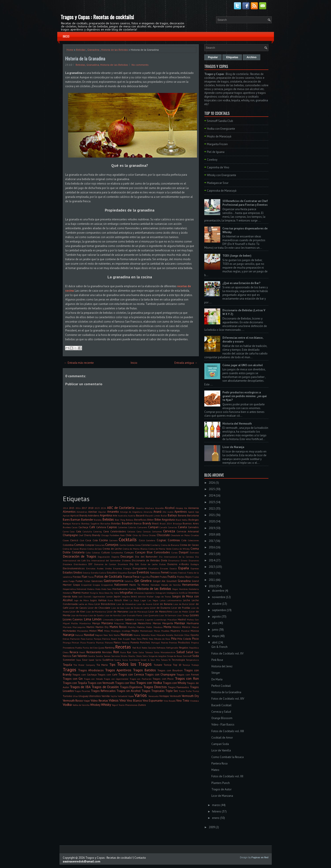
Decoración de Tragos (79, 556)
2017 (84, 508)
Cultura (105, 552)
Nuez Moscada (158, 635)
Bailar (164, 516)
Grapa (76, 585)
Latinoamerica (174, 600)
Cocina (103, 540)
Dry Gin (134, 564)
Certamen (157, 531)
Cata (79, 531)
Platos (117, 642)
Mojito (135, 631)
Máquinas (119, 623)
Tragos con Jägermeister (116, 679)
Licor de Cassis (78, 608)
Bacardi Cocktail (221, 705)
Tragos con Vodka (149, 683)
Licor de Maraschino (160, 611)
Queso (101, 648)
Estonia (86, 573)
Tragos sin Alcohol (129, 691)
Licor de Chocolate (99, 608)
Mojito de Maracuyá (219, 136)
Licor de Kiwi (77, 611)
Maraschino (144, 623)
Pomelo (135, 642)
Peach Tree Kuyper (121, 639)
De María (217, 679)
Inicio (66, 36)
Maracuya (131, 623)
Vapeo (131, 696)
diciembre (218, 591)
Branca (138, 523)
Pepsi (133, 639)
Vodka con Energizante (221, 129)
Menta (167, 627)
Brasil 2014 (166, 523)
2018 (91, 508)
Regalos (184, 648)
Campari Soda (220, 744)
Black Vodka (182, 520)
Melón (149, 627)
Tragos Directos (155, 687)
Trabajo (195, 665)
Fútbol (87, 581)
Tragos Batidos (144, 670)
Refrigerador (172, 648)
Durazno (172, 564)
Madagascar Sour (218, 183)
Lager (143, 600)
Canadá (163, 527)
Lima (87, 619)
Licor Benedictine (105, 604)
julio (215, 623)
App (197, 512)
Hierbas (132, 589)
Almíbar (93, 512)
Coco (142, 540)
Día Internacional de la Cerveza (176, 557)
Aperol (191, 512)
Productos (184, 642)
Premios (173, 643)
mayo (216, 636)
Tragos (70, 670)
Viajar (87, 701)
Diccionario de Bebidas (146, 560)
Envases (164, 568)
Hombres (183, 589)
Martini (90, 627)
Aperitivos (181, 512)
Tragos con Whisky (174, 683)
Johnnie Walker (146, 597)
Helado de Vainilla (171, 585)
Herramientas (190, 585)
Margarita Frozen (217, 144)
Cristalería (78, 552)
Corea (138, 545)
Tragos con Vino (125, 683)
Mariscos (67, 627)
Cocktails (128, 540)
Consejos (112, 545)
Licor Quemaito (151, 615)
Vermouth (175, 696)
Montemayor (146, 631)
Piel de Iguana (216, 152)
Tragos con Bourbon (170, 670)
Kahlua (102, 600)
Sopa (78, 660)
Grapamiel (86, 585)
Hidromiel (81, 589)
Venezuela (153, 696)
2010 (212, 586)
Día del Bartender (146, 557)
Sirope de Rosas (175, 656)
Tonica (167, 665)
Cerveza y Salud (221, 712)
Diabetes (126, 560)
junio (215, 630)
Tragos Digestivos (131, 687)
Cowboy (212, 160)
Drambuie (123, 564)
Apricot (66, 516)
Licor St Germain (168, 615)
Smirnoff (187, 656)
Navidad (89, 635)
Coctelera (151, 540)
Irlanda (67, 596)
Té (169, 660)
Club (82, 540)
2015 (72, 508)
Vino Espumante (153, 701)
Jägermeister (99, 597)
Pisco (195, 639)
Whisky (106, 704)
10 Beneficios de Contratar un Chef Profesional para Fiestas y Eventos (245, 203)
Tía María (102, 665)
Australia (123, 516)
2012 (212, 573)
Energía (127, 568)
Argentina (106, 515)
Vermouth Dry (190, 696)
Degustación (104, 557)
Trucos (182, 691)
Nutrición (179, 635)
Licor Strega (183, 615)
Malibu (75, 623)
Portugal (156, 643)
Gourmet (172, 581)
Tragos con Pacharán (141, 679)
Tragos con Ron (187, 678)
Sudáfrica (108, 660)
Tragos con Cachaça (84, 675)
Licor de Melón (181, 612)
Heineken (155, 585)
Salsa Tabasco (145, 652)
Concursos (100, 545)
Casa (72, 531)
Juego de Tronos (163, 597)
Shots (139, 656)
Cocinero (113, 540)
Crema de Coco (95, 549)
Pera (139, 639)
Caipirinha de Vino (218, 167)
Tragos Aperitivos (118, 670)
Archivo (252, 57)
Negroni (99, 635)
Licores (194, 615)
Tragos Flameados (178, 687)
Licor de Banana (163, 604)
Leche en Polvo (86, 604)
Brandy (147, 523)
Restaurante (94, 652)
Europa (132, 573)
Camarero (142, 527)
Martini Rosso (118, 627)
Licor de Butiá (181, 604)
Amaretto (113, 512)
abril (215, 642)
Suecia (118, 660)
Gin (137, 581)
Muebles (165, 631)
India (117, 593)
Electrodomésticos (74, 568)
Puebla (79, 648)
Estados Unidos (72, 573)
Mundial (185, 631)
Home (70, 50)
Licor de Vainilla (113, 615)
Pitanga (67, 643)
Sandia (92, 656)
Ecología (195, 564)
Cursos (174, 552)
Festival (182, 573)
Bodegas (194, 520)
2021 (212, 515)
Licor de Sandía (96, 615)
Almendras (82, 512)
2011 (212, 580)
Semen (107, 656)
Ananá (157, 512)
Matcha (132, 627)
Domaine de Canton (105, 564)
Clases (66, 540)
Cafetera (101, 527)
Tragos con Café (107, 675)
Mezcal (195, 627)
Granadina (93, 50)
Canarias (172, 527)
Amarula (148, 512)
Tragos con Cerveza (131, 675)
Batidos (98, 520)
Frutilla (172, 577)
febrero (217, 811)
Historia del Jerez (222, 666)
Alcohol (170, 508)
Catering (98, 531)
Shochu (132, 656)
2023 (97, 508)
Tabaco (164, 660)
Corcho (123, 545)
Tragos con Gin (73, 679)
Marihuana (193, 623)
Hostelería (194, 589)
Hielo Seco (106, 589)
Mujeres (175, 631)
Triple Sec (172, 691)
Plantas (100, 643)
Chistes (152, 535)
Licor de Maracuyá (138, 612)
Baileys (172, 515)
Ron (116, 652)
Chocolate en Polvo (180, 535)
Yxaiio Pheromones (128, 705)
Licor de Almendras (126, 604)
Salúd (189, 652)
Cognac (162, 540)
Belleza (130, 520)
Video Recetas (99, 701)
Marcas (157, 623)
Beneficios (140, 520)
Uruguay (83, 696)
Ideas (107, 593)
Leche (187, 600)
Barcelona (193, 515)
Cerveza (169, 531)
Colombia (68, 545)
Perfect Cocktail (221, 686)
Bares (66, 520)
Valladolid (122, 696)
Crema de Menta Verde (160, 549)
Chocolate (163, 535)
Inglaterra (149, 593)
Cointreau (174, 540)
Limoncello (108, 620)
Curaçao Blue (144, 552)
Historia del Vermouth (237, 424)
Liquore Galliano (124, 619)
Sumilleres (134, 660)
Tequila (67, 665)
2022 (212, 509)
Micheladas (69, 631)
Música (195, 631)
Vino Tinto (183, 701)
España (184, 568)
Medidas (141, 627)
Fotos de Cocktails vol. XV (227, 653)
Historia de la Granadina (85, 58)
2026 (212, 483)
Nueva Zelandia (142, 635)
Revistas (107, 652)
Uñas (75, 696)
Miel (100, 631)
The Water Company (84, 665)
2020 (212, 521)
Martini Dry (102, 627)
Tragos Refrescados (103, 691)
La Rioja (134, 600)
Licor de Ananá (144, 604)
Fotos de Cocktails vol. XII (227, 776)
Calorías (132, 527)
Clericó (74, 540)
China (145, 535)
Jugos (94, 600)
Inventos (194, 593)
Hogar (175, 589)
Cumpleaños (117, 552)
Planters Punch (221, 783)
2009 (212, 827)
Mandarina (85, 623)
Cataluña (87, 531)
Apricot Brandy (79, 515)
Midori (93, 631)
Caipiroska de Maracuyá (222, 191)
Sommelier (69, 660)
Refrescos (161, 648)
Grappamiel (107, 585)
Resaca (74, 652)
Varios (141, 695)
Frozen (155, 577)
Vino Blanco (134, 701)
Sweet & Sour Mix (150, 660)
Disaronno (194, 560)
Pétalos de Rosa (162, 639)
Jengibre (126, 597)
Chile (129, 535)
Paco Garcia (87, 639)
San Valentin (80, 656)
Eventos (143, 572)
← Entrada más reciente (79, 363)
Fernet (165, 573)
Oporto (195, 635)
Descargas (127, 557)
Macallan (172, 620)
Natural (79, 635)
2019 (212, 528)
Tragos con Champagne (160, 675)
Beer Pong (120, 520)
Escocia (173, 568)
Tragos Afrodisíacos (91, 670)
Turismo (67, 696)
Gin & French (219, 647)
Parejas (98, 639)
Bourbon (127, 523)
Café (92, 527)
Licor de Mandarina (96, 612)
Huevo (77, 593)
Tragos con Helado (93, 679)
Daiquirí (184, 552)
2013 (212, 567)
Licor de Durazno (160, 608)
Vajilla (114, 696)
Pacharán (75, 639)
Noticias (127, 635)
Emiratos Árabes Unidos (99, 568)
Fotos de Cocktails (108, 576)
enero (216, 818)
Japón (117, 596)
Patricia (106, 639)
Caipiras (112, 527)
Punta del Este (90, 648)
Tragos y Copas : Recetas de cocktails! (97, 17)
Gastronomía (114, 581)
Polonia (126, 643)
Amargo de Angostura (131, 512)
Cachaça (83, 527)
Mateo (215, 770)
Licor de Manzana (117, 611)
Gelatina (129, 581)
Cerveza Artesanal (188, 531)
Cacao (75, 527)
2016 (78, 508)
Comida (79, 545)
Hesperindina (69, 589)
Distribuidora (80, 564)
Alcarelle (159, 508)
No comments (140, 65)
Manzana (107, 623)
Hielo (98, 589)
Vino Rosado (170, 701)
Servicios (116, 656)
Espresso (195, 568)
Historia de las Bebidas (115, 50)
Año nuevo (168, 512)
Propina (195, 643)
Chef (81, 535)
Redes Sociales (149, 648)
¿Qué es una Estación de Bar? (241, 283)
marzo (216, 805)
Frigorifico (145, 577)
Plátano (109, 643)
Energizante (140, 568)
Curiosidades (162, 552)
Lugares (149, 620)
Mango (96, 623)
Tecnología (178, 660)
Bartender (87, 520)
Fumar (79, 581)
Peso (151, 639)
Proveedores (69, 648)
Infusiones (139, 593)
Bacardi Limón (153, 516)
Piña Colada (184, 639)
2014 (65, 508)
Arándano (94, 515)
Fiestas (77, 577)
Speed (91, 660)
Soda (196, 656)
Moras (157, 631)
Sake (135, 652)
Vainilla (106, 696)
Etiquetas (122, 573)
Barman (75, 520)
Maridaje (180, 623)
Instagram (161, 593)
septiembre (219, 610)
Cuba (88, 552)
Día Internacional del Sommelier (104, 560)
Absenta (140, 508)
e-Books (184, 564)
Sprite (98, 660)
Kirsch (118, 600)
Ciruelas (195, 535)
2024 (103, 508)
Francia (128, 577)
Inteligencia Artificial (177, 593)
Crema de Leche (112, 549)
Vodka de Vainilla (81, 705)
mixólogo (126, 631)
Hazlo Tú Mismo (139, 585)
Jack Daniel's (85, 597)
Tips (112, 664)
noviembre (219, 597)
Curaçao (129, 552)
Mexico (177, 627)
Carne (66, 531)
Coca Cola (92, 540)
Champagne (70, 535)
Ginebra (146, 581)
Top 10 (177, 665)
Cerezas (147, 531)
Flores (91, 577)
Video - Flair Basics (223, 725)
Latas (163, 600)
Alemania (193, 508)
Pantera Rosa (219, 763)
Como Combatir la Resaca (228, 757)
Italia (75, 596)
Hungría (94, 593)
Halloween (121, 585)
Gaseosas (97, 581)
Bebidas (81, 50)
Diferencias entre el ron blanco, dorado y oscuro (243, 340)
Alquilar (102, 512)
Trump (196, 691)
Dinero (184, 560)
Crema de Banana (170, 545)
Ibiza (101, 593)
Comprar (90, 545)
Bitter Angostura (165, 520)
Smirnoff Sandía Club (220, 121)
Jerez (134, 596)
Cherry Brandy (92, 535)
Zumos (142, 705)
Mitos (107, 631)
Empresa (118, 568)
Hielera (91, 589)
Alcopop (179, 508)
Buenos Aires (191, 523)
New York (108, 635)
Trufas (189, 691)
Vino (123, 700)
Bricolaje (177, 523)
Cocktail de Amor (222, 738)
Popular (213, 57)
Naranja (69, 635)
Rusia (123, 652)
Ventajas (164, 696)
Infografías (126, 593)
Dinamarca (174, 560)
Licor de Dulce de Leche (137, 608)
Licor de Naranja (79, 615)
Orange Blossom (222, 718)
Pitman (75, 643)
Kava (110, 600)
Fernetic (173, 573)
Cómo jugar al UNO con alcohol (243, 365)
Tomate (158, 665)
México (186, 627)
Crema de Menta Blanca (135, 549)
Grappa (96, 585)
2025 (212, 489)
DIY (90, 564)
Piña (174, 639)
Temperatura (192, 660)
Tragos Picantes (82, 691)
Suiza (125, 660)
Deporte (115, 557)
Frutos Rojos (184, 577)
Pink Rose (217, 660)
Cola (184, 540)
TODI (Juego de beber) (237, 256)
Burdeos (67, 527)
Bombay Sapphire (90, 523)
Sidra (145, 656)
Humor (85, 593)
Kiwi (126, 600)
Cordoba (131, 545)
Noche (117, 635)
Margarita (168, 623)
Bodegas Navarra (72, 523)
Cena (139, 531)
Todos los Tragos (134, 664)
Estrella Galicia (99, 573)
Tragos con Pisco (163, 679)
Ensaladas (153, 568)
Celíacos (131, 531)
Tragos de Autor (221, 789)
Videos (114, 700)
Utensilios (95, 696)
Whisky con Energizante (222, 175)
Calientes (123, 527)
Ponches (145, 642)
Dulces (162, 564)
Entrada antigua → (186, 363)
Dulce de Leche (149, 564)
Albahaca (149, 508)
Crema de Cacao (189, 545)
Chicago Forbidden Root (113, 535)
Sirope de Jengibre (157, 656)
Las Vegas (153, 600)
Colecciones (193, 540)
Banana (182, 515)
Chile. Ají (137, 535)
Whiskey (95, 705)
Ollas (187, 635)
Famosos (155, 573)
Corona (145, 545)
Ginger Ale (159, 581)
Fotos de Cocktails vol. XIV (228, 699)
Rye (129, 652)
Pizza (83, 643)
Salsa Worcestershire (165, 652)
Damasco (194, 552)
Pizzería (91, 643)
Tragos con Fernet (188, 675)
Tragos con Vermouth (101, 683)
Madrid (182, 619)
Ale (186, 508)
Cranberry (155, 545)
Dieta (164, 560)
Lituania (140, 620)
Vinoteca (194, 701)
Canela (182, 527)
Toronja (186, 665)
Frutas (163, 577)
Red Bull (137, 648)
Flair (84, 577)
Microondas (83, 631)
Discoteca (67, 564)
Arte (115, 515)
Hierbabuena (120, 589)
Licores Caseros (73, 619)
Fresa (136, 577)
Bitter (150, 520)
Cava (106, 531)
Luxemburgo (160, 620)
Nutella (170, 635)
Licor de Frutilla (181, 608)
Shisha (124, 656)
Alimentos (69, 512)
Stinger (216, 673)
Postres (165, 643)
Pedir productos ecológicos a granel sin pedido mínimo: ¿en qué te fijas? (245, 396)
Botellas (116, 523)
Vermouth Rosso (73, 701)
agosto (216, 617)
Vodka (67, 704)
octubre (217, 604)
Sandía (99, 656)
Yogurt (115, 705)
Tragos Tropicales (153, 691)
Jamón (110, 597)
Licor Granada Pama (132, 615)
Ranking (110, 648)
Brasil (155, 523)
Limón (97, 619)
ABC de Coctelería (121, 508)
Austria (132, 516)
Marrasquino (79, 627)
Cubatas (96, 552)
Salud (181, 652)
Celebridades (118, 531)
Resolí (82, 652)
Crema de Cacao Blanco (75, 549)
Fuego (72, 581)
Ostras (66, 639)
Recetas (123, 647)
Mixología (116, 631)
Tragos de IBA (80, 687)
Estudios (112, 573)
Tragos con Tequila (75, 683)
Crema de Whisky (181, 549)
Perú (145, 639)
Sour (85, 660)
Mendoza (158, 627)
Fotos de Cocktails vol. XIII (228, 731)
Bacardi (140, 515)
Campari (153, 527)
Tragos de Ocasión (105, 687)
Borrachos (105, 523)
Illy (112, 593)
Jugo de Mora (81, 600)
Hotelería (67, 593)
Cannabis (193, 527)
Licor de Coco (118, 608)
